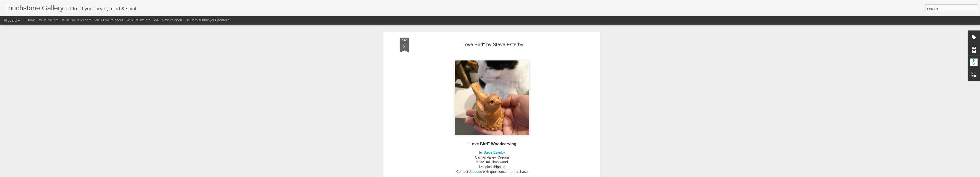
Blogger (505, 174)
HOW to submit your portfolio (208, 20)
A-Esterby (435, 30)
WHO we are (49, 20)
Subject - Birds (530, 30)
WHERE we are (138, 20)
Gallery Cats (481, 30)
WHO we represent (77, 20)
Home (31, 20)
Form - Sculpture (457, 30)
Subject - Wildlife (555, 30)
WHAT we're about (109, 20)
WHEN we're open (168, 20)
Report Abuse (520, 174)
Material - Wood (505, 30)
